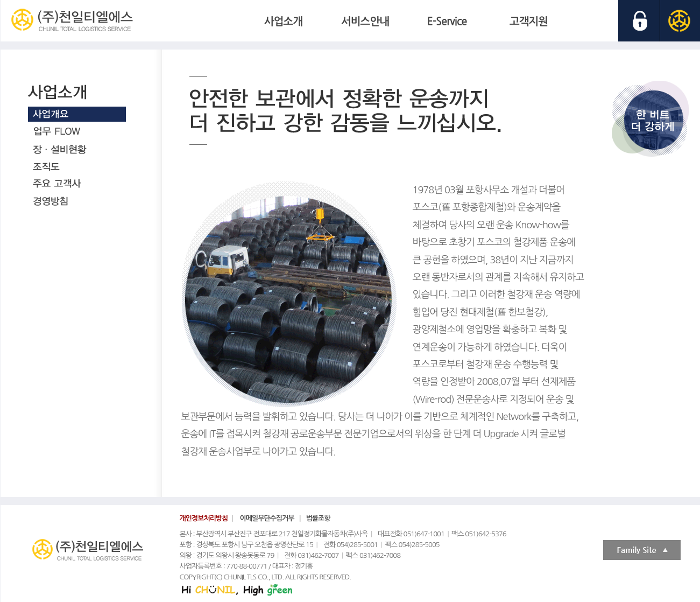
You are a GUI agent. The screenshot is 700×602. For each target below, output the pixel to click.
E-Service (447, 22)
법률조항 (318, 518)
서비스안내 (365, 22)
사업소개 (283, 22)
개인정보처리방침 (204, 518)
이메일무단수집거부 (267, 518)
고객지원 (529, 22)
